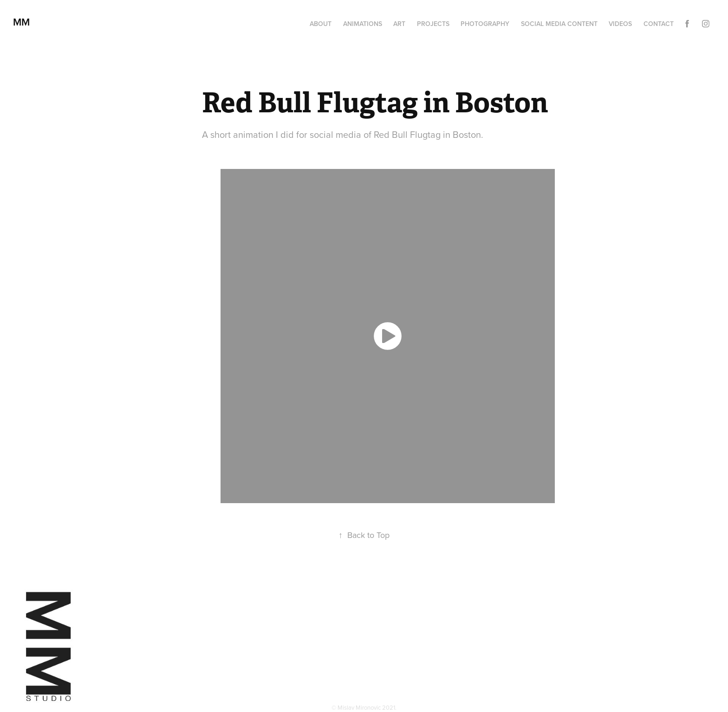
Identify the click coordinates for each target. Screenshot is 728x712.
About (321, 24)
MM (24, 22)
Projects (433, 24)
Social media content (559, 24)
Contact (659, 24)
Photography (485, 24)
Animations (363, 24)
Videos (620, 24)
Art (399, 24)
